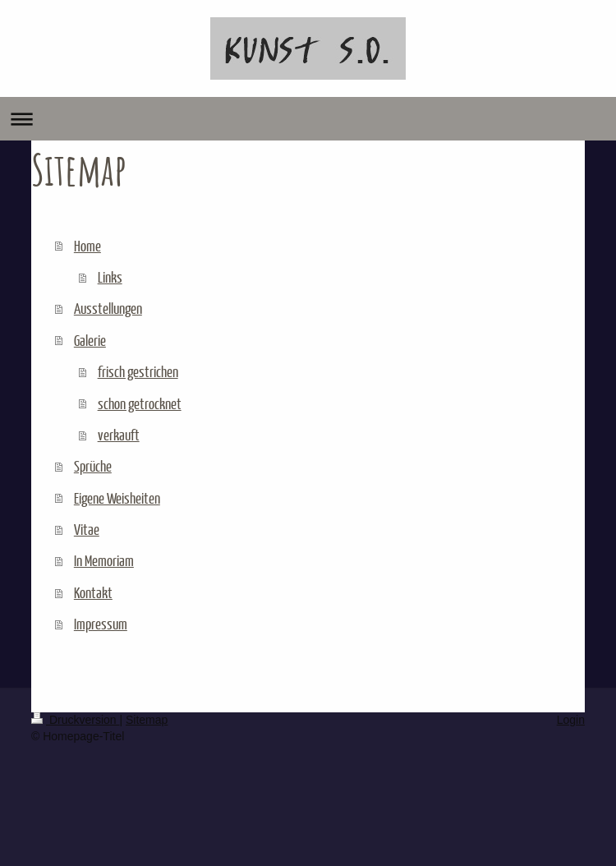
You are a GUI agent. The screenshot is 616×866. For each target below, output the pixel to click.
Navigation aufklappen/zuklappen (308, 119)
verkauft (119, 435)
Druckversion (75, 720)
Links (110, 277)
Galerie (90, 340)
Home (87, 246)
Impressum (101, 624)
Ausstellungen (108, 308)
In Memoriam (104, 560)
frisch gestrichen (138, 371)
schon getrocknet (140, 403)
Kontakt (93, 592)
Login (571, 720)
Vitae (87, 529)
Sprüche (93, 466)
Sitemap (147, 720)
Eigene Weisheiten (117, 498)
